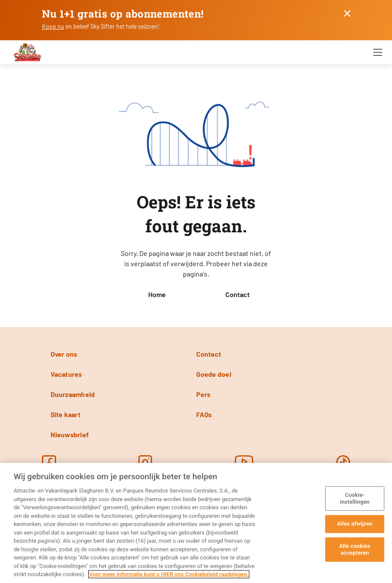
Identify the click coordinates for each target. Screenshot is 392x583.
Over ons (64, 354)
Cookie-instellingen (355, 499)
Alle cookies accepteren (355, 549)
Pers (203, 394)
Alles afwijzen (355, 524)
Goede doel (214, 374)
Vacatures (66, 374)
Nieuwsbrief (70, 434)
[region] (196, 523)
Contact (238, 294)
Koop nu (53, 26)
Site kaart (66, 414)
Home (157, 294)
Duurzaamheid (73, 394)
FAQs (204, 414)
